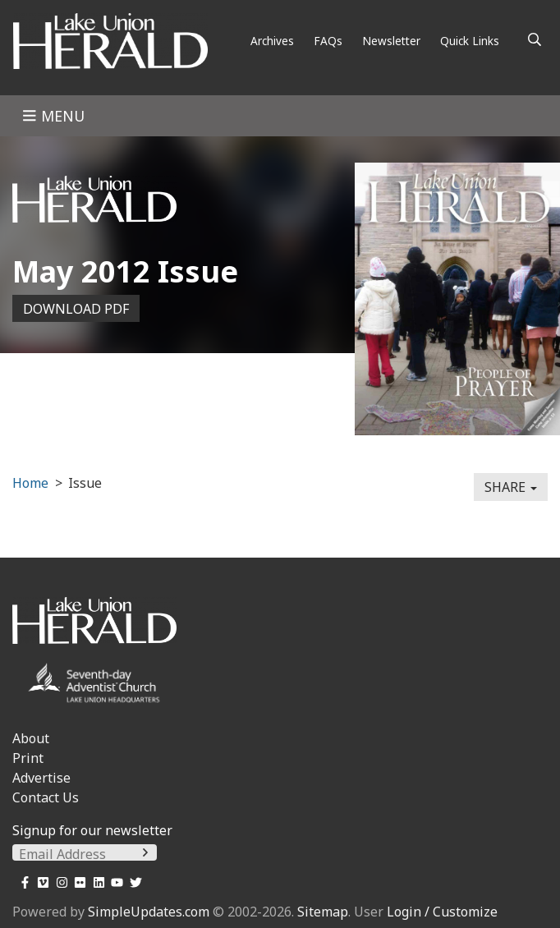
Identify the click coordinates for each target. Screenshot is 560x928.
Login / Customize (442, 912)
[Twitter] (133, 882)
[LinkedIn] (96, 882)
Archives (272, 41)
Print (28, 758)
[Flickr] (78, 882)
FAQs (328, 41)
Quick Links (470, 41)
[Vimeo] (41, 882)
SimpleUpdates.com (149, 912)
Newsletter (391, 41)
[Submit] (145, 852)
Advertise (41, 778)
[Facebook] (22, 882)
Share (511, 487)
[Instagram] (59, 882)
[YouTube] (115, 882)
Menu (53, 116)
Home (30, 483)
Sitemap (323, 912)
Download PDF (76, 309)
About (31, 738)
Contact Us (46, 797)
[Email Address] (85, 854)
